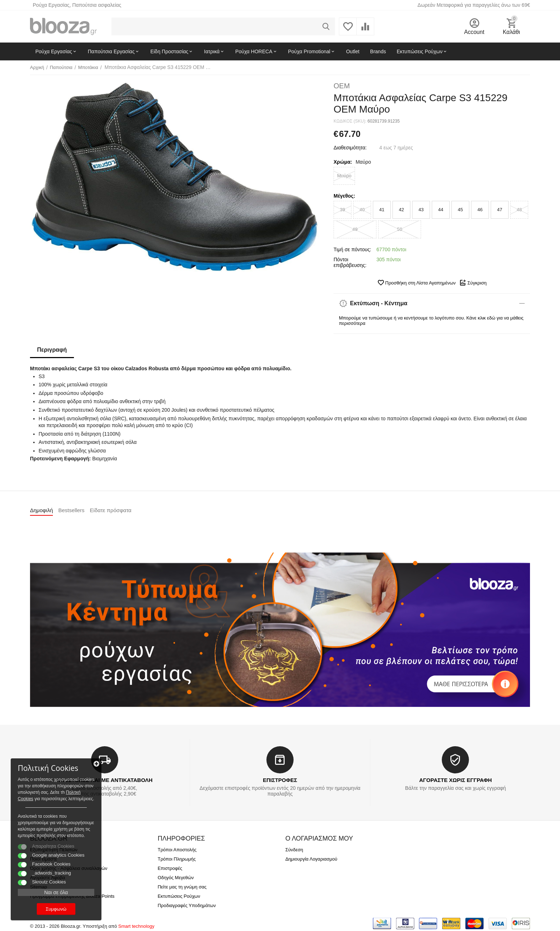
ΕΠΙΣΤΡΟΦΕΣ (280, 780)
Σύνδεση (294, 850)
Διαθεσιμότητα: (350, 148)
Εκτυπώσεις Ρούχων (179, 896)
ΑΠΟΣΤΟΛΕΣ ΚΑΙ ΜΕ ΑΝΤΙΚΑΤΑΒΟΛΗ (104, 780)
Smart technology (136, 926)
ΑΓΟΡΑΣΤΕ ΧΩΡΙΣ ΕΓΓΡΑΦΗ (456, 780)
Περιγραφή (52, 350)
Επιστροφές (170, 868)
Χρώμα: (343, 162)
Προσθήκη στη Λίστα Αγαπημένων (416, 283)
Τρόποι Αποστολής (177, 850)
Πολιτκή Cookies (49, 786)
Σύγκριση (473, 283)
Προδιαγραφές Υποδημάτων (187, 905)
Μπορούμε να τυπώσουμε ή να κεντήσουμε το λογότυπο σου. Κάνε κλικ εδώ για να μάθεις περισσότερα (431, 321)
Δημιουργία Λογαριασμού (311, 859)
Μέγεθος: (344, 196)
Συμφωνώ (55, 909)
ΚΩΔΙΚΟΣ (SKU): (350, 121)
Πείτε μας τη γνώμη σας (182, 887)
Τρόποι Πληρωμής (177, 859)
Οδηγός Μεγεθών (176, 878)
